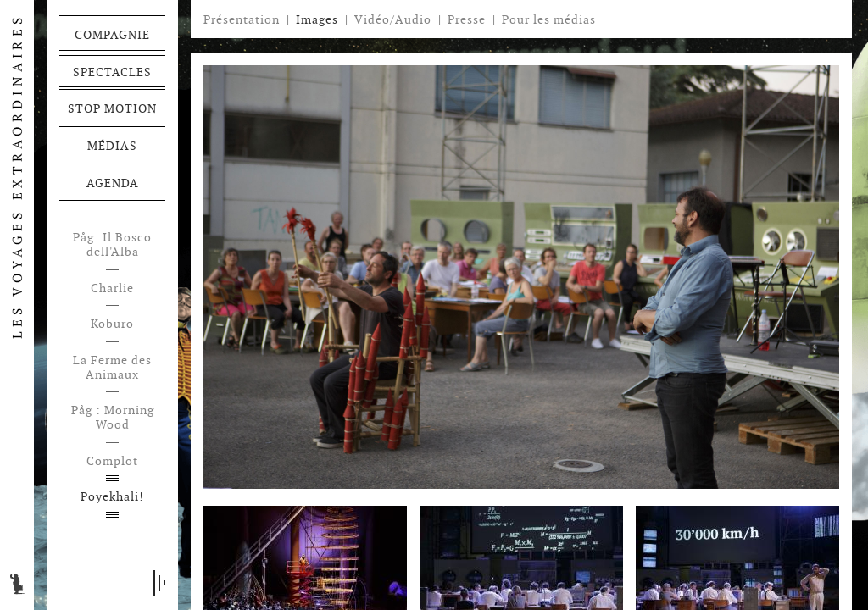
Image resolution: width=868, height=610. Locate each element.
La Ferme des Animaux (112, 368)
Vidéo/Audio (393, 19)
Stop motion (112, 108)
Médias (112, 146)
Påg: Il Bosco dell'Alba (112, 245)
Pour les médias (549, 19)
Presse (467, 19)
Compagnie (112, 35)
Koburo (112, 324)
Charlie (112, 288)
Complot (112, 461)
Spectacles (112, 72)
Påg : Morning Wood (113, 418)
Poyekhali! (112, 497)
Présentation (242, 19)
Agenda (113, 183)
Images (317, 19)
